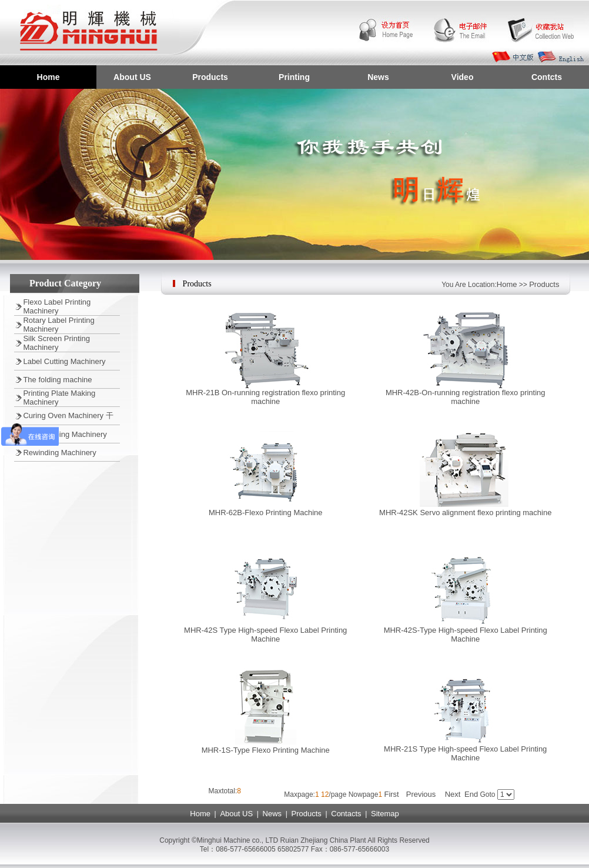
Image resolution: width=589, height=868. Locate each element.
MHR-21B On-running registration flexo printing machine (265, 397)
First (391, 794)
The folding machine (57, 380)
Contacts (346, 814)
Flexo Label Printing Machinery (57, 306)
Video (463, 77)
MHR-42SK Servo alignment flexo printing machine (465, 513)
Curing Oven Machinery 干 (68, 415)
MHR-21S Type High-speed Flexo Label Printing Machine (465, 753)
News (378, 77)
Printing (294, 77)
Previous (421, 794)
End (471, 794)
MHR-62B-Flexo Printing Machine (266, 513)
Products (210, 77)
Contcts (547, 77)
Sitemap (385, 814)
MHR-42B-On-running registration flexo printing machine (466, 397)
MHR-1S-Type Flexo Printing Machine (266, 750)
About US (132, 77)
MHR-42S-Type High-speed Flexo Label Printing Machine (466, 635)
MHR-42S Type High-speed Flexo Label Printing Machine (265, 635)
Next (453, 794)
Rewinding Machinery (59, 453)
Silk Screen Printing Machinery (56, 343)
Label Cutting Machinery (64, 361)
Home (48, 77)
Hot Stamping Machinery (65, 434)
